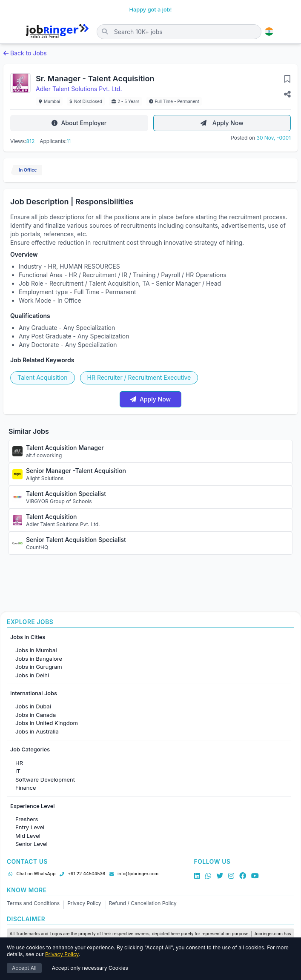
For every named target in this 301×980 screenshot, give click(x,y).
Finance (26, 788)
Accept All (24, 968)
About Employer (79, 123)
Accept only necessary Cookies (90, 968)
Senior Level (32, 844)
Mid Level (28, 836)
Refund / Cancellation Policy (143, 903)
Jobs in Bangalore (39, 659)
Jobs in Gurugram (39, 667)
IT (18, 771)
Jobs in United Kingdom (47, 723)
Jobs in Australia (37, 731)
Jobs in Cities (28, 637)
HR (19, 763)
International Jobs (34, 693)
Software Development (45, 779)
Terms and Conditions (33, 903)
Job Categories (30, 749)
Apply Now (222, 123)
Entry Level (30, 827)
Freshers (27, 819)
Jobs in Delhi (32, 675)
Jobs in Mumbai (36, 650)
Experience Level (32, 806)
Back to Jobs (25, 53)
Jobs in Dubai (33, 706)
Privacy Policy (84, 903)
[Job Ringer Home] (57, 32)
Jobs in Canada (36, 715)
